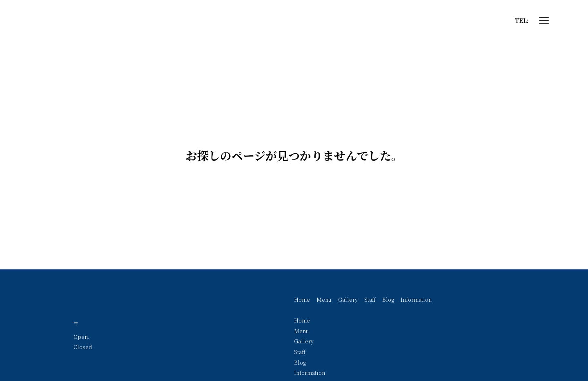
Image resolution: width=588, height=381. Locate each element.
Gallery (348, 299)
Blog (388, 299)
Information (416, 299)
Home (302, 299)
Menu (324, 299)
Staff (370, 299)
